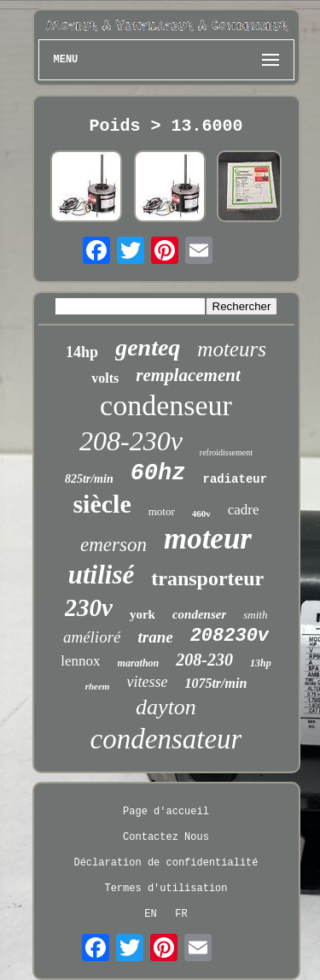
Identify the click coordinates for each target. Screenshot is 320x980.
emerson (113, 545)
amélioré (92, 637)
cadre (244, 510)
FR (181, 914)
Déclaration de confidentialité (166, 863)
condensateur (166, 739)
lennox (80, 661)
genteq (148, 347)
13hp (261, 663)
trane (155, 637)
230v (89, 607)
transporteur (207, 578)
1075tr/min (215, 683)
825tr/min (89, 479)
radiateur (235, 479)
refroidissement (226, 452)
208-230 (204, 660)
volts (105, 378)
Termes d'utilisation (166, 889)
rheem (98, 686)
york (143, 614)
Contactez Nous (166, 837)
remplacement (188, 375)
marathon (139, 663)
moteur (208, 539)
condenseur (166, 405)
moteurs (232, 349)
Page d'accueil (166, 812)
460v (201, 513)
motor (162, 511)
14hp (82, 352)
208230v (230, 636)
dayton (166, 707)
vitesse (147, 682)
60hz (158, 473)
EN (150, 914)
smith (255, 615)
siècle (102, 504)
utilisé (102, 575)
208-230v (131, 441)
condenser (199, 614)
